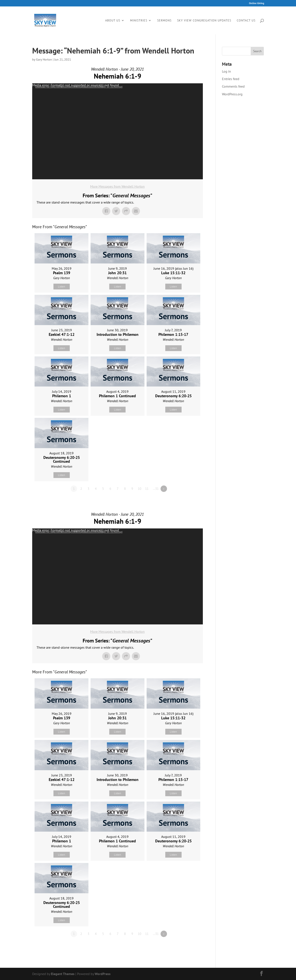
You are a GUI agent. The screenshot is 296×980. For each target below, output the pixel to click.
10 (140, 489)
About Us (113, 21)
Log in (226, 71)
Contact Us (246, 21)
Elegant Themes (63, 974)
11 (147, 489)
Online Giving (257, 3)
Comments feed (233, 86)
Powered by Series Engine (187, 501)
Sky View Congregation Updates (204, 21)
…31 (156, 489)
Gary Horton (44, 59)
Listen (61, 287)
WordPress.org (232, 94)
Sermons (164, 21)
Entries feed (231, 79)
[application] (118, 131)
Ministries (139, 21)
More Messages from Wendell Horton (117, 186)
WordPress (103, 974)
